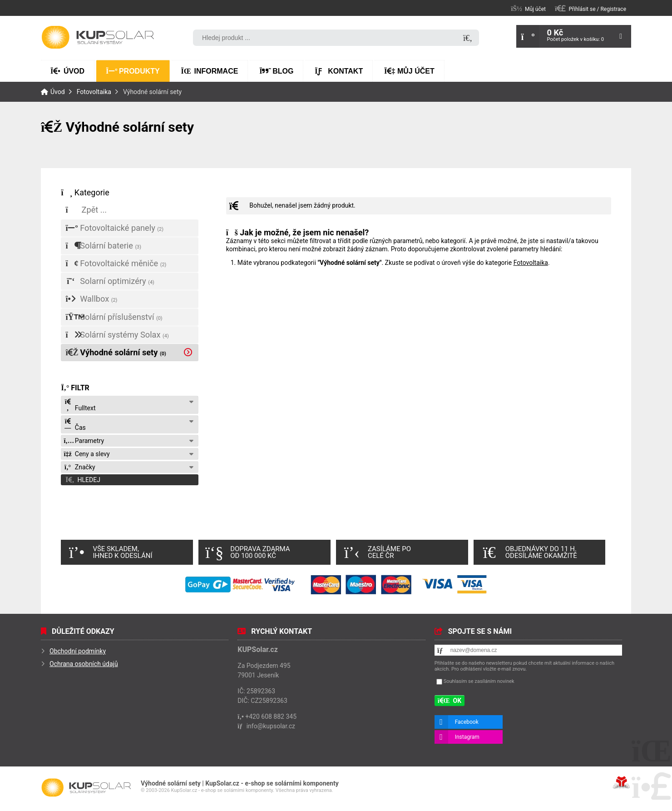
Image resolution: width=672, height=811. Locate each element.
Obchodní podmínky (78, 651)
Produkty (133, 71)
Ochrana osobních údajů (84, 664)
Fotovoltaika (94, 92)
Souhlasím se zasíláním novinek (479, 681)
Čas (74, 425)
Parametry (84, 441)
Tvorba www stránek (621, 782)
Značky (79, 467)
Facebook (467, 722)
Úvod (98, 37)
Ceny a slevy (86, 454)
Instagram (467, 737)
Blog (276, 71)
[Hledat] (468, 38)
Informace (210, 71)
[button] (590, 8)
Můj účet (409, 71)
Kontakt (339, 71)
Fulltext (79, 405)
